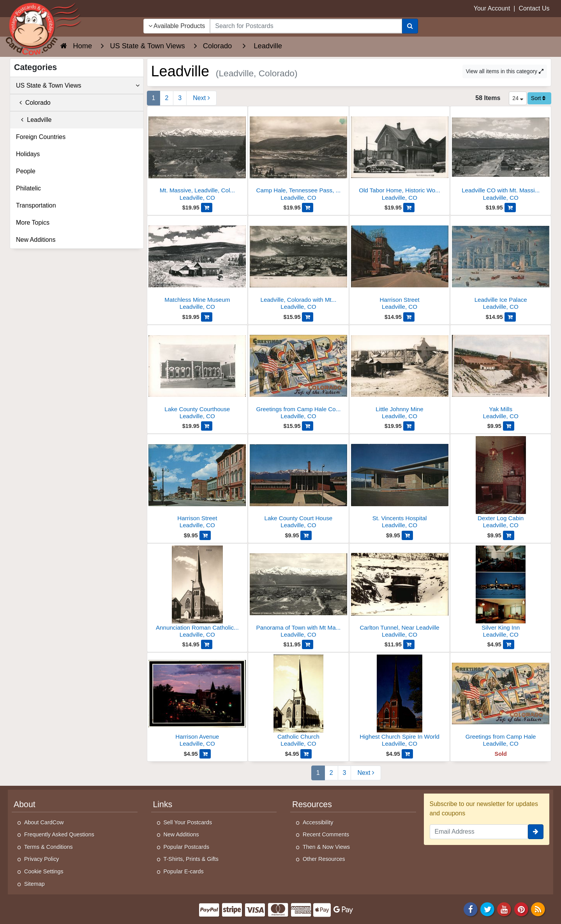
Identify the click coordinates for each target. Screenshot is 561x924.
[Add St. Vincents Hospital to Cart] (407, 535)
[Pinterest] (521, 909)
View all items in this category (505, 71)
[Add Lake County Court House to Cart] (306, 535)
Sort (538, 98)
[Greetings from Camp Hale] (501, 702)
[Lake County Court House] (298, 483)
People (26, 171)
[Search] (410, 26)
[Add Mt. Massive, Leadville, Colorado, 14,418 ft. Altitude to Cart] (207, 208)
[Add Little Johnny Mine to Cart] (409, 426)
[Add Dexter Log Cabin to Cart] (509, 535)
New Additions (36, 240)
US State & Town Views (78, 86)
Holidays (28, 154)
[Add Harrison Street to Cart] (409, 317)
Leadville (34, 120)
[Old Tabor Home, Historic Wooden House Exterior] (400, 156)
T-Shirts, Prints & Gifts (191, 859)
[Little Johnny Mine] (400, 374)
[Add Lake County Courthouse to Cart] (207, 426)
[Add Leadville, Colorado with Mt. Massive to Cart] (308, 317)
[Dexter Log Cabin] (501, 483)
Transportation (36, 205)
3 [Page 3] (180, 98)
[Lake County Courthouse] (198, 374)
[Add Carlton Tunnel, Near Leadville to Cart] (409, 644)
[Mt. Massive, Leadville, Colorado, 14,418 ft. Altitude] (198, 156)
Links (163, 804)
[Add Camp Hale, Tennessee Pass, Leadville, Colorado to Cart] (308, 208)
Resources (312, 804)
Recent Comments (326, 834)
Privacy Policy (42, 859)
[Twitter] (487, 909)
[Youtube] (505, 909)
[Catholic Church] (298, 702)
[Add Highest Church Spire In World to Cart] (407, 754)
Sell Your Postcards (188, 822)
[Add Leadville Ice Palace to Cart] (510, 317)
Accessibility (318, 822)
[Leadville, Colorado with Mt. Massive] (298, 265)
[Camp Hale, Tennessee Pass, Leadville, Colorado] (298, 156)
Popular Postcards (187, 847)
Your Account (492, 8)
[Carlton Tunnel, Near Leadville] (400, 593)
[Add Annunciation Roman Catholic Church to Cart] (207, 644)
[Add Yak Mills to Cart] (509, 426)
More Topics (33, 223)
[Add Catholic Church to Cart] (306, 754)
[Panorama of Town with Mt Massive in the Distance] (298, 593)
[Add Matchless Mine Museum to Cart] (207, 317)
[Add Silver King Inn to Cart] (509, 644)
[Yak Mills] (501, 374)
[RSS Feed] (538, 909)
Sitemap (34, 884)
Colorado (33, 103)
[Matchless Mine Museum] (198, 265)
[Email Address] (479, 832)
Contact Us (534, 8)
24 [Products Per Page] (518, 98)
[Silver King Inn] (501, 593)
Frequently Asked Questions (59, 834)
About (25, 804)
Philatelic (28, 188)
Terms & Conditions (49, 847)
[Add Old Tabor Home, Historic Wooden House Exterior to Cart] (409, 208)
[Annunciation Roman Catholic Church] (198, 593)
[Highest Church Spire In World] (400, 702)
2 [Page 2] (167, 98)
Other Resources (324, 859)
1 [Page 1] (154, 98)
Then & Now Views (326, 847)
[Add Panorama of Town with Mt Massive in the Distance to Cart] (308, 644)
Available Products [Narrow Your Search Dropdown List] (177, 26)
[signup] (536, 832)
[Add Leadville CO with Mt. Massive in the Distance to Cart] (510, 208)
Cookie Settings (44, 871)
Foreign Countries (41, 137)
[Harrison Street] (400, 265)
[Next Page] (201, 98)
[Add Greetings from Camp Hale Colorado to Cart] (308, 426)
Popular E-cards (184, 871)
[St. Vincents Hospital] (400, 483)
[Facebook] (471, 909)
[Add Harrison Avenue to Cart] (205, 754)
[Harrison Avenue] (198, 702)
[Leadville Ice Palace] (501, 265)
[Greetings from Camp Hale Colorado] (298, 374)
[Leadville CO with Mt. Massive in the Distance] (501, 156)
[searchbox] (306, 26)
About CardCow (44, 822)
